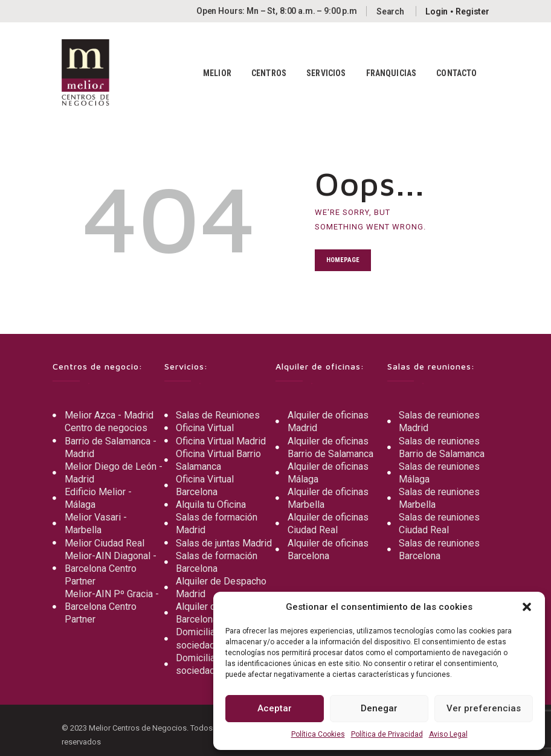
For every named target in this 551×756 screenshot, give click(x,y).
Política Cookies (318, 734)
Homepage (343, 260)
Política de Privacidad (387, 734)
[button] (527, 607)
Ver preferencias (484, 708)
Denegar (379, 708)
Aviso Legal (448, 734)
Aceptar (275, 708)
